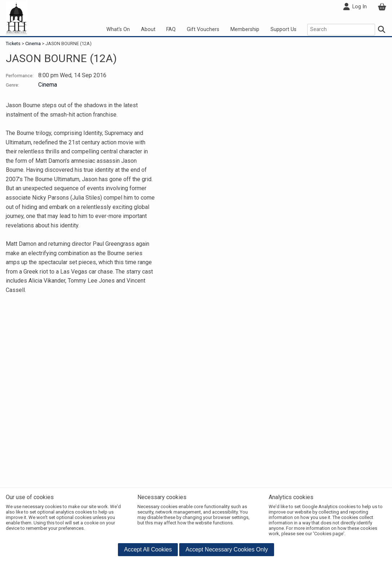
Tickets (14, 43)
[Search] (382, 30)
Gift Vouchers (203, 29)
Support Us (283, 29)
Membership (245, 29)
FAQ (171, 29)
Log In (355, 7)
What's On (118, 29)
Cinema (33, 43)
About (148, 29)
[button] (148, 550)
